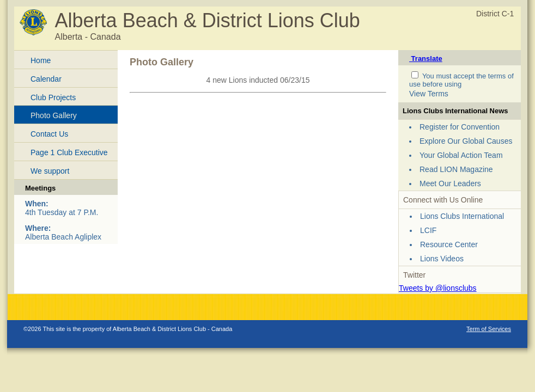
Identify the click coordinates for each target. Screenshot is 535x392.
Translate (426, 59)
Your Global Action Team (461, 155)
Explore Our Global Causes (466, 141)
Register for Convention (460, 127)
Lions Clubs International (462, 216)
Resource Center (449, 244)
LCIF (428, 230)
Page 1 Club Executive (69, 152)
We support (50, 171)
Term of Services (489, 329)
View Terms (429, 94)
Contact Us (49, 134)
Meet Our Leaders (450, 183)
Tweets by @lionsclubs (438, 288)
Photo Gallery (54, 115)
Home (41, 60)
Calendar (46, 79)
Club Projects (53, 97)
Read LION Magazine (456, 169)
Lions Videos (442, 259)
